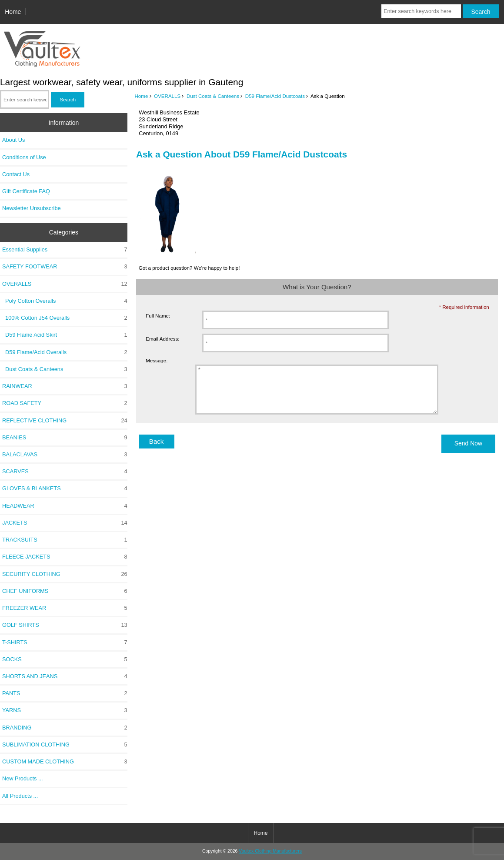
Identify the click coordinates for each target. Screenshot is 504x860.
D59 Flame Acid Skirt (65, 335)
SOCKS (65, 659)
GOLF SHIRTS (65, 625)
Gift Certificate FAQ (26, 191)
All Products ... (20, 796)
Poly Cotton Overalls (65, 301)
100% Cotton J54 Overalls (65, 318)
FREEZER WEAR (65, 608)
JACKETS (65, 523)
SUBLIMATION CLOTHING (65, 745)
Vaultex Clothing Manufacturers (270, 851)
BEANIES (65, 438)
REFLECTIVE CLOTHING (65, 421)
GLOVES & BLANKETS (65, 489)
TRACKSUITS (65, 540)
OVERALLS (167, 96)
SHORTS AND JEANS (65, 676)
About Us (13, 140)
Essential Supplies (65, 250)
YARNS (65, 710)
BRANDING (65, 728)
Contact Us (16, 174)
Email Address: (162, 339)
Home (13, 12)
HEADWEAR (65, 506)
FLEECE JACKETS (65, 557)
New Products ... (23, 778)
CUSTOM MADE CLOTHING (65, 762)
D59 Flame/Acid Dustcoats (275, 96)
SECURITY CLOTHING (65, 574)
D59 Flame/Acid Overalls (65, 352)
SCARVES (65, 472)
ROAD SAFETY (65, 403)
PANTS (65, 693)
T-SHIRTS (65, 642)
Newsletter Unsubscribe (32, 208)
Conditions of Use (24, 157)
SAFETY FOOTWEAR (65, 267)
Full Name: (158, 316)
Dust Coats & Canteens (213, 96)
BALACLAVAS (65, 455)
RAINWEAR (65, 386)
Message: (157, 360)
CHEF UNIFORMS (65, 591)
